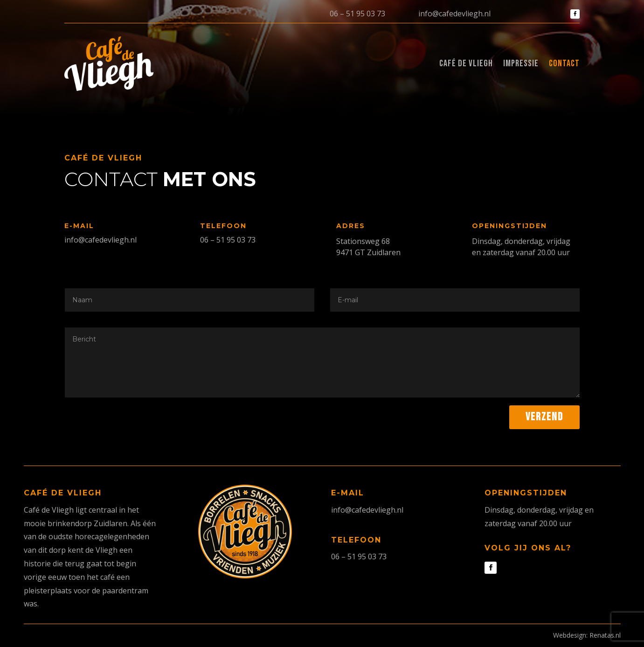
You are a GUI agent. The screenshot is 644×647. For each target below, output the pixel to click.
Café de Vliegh (466, 63)
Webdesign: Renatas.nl (587, 635)
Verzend (544, 417)
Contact (564, 63)
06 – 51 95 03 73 (357, 14)
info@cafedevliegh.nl (454, 14)
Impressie (521, 63)
